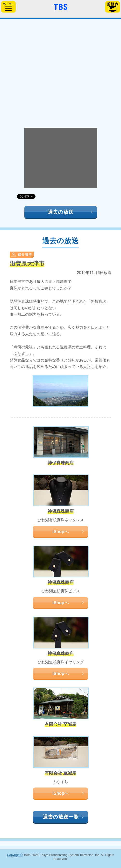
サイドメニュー (8, 7)
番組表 (113, 7)
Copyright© (15, 855)
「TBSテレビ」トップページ (61, 6)
